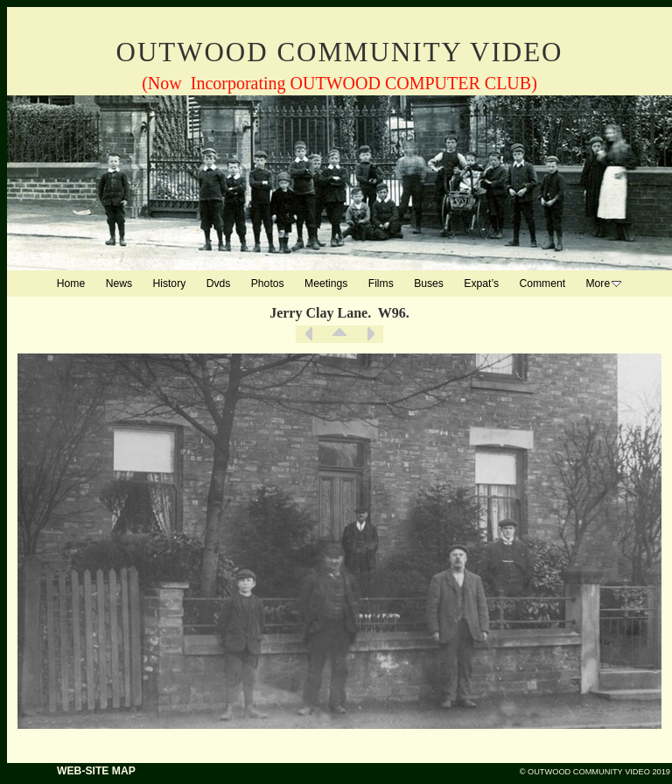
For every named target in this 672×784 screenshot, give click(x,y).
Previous (309, 334)
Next (370, 334)
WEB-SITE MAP (96, 771)
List (339, 334)
